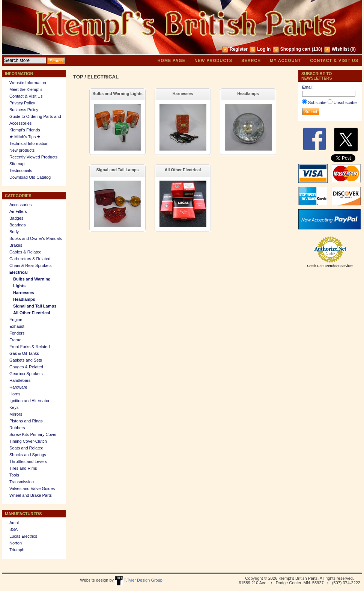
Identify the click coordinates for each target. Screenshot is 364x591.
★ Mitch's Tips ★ (25, 137)
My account (285, 60)
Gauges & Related (26, 367)
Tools (14, 475)
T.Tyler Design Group (139, 580)
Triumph (17, 550)
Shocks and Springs (28, 455)
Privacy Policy (22, 103)
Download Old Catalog (30, 177)
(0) (353, 49)
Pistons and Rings (26, 421)
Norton (16, 543)
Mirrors (16, 414)
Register (239, 49)
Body (14, 232)
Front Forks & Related (30, 347)
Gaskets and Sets (26, 360)
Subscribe (317, 103)
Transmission (22, 482)
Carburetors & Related (30, 259)
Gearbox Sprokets (26, 374)
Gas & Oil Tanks (24, 353)
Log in (264, 49)
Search (251, 60)
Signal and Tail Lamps (35, 306)
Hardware (18, 387)
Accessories (20, 205)
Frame (15, 340)
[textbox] (25, 60)
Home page (171, 60)
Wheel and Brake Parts (31, 495)
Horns (15, 394)
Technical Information (29, 143)
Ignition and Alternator (29, 401)
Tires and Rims (23, 468)
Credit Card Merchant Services (330, 266)
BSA (14, 529)
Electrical (19, 272)
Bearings (17, 225)
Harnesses (24, 292)
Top (78, 77)
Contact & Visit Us (334, 60)
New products (213, 60)
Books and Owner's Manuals (36, 238)
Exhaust (17, 326)
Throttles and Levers (28, 461)
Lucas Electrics (23, 536)
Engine (16, 320)
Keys (14, 407)
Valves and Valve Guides (32, 488)
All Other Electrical (32, 313)
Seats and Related (26, 448)
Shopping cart (296, 49)
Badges (16, 218)
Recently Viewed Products (33, 157)
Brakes (16, 245)
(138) (317, 49)
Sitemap (17, 164)
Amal (14, 523)
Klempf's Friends (25, 130)
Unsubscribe (345, 103)
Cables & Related (26, 252)
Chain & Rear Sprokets (31, 265)
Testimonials (21, 170)
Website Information (28, 83)
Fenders (17, 333)
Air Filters (18, 211)
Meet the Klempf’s (26, 89)
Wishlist (340, 49)
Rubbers (17, 428)
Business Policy (24, 110)
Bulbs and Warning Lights (117, 93)
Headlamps (24, 299)
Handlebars (20, 380)
